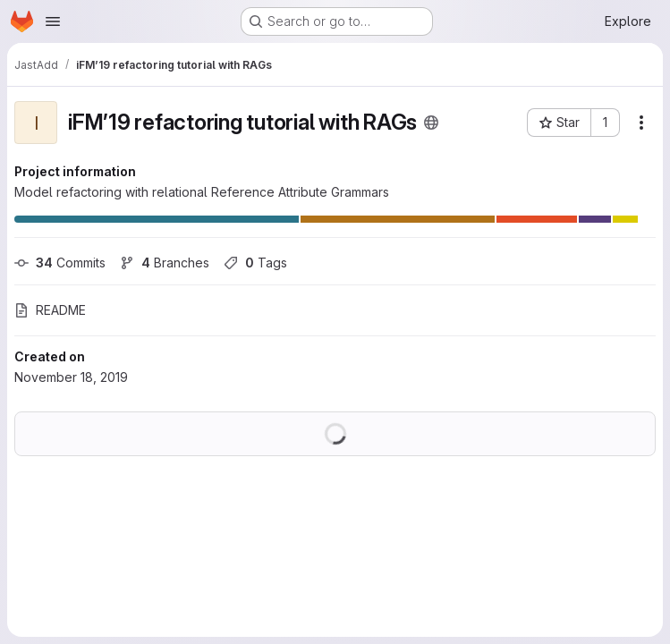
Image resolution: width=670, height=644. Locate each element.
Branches (165, 263)
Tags (255, 263)
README (50, 310)
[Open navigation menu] (53, 21)
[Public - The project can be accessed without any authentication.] (431, 123)
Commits (60, 263)
